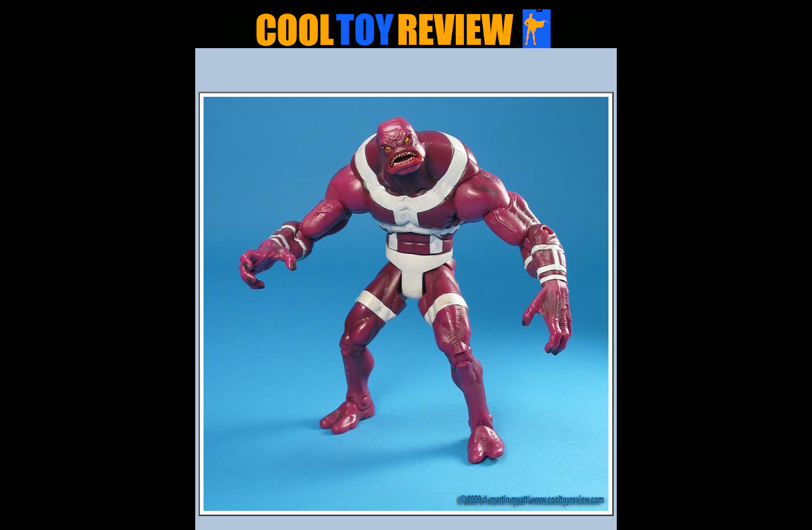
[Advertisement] (406, 73)
